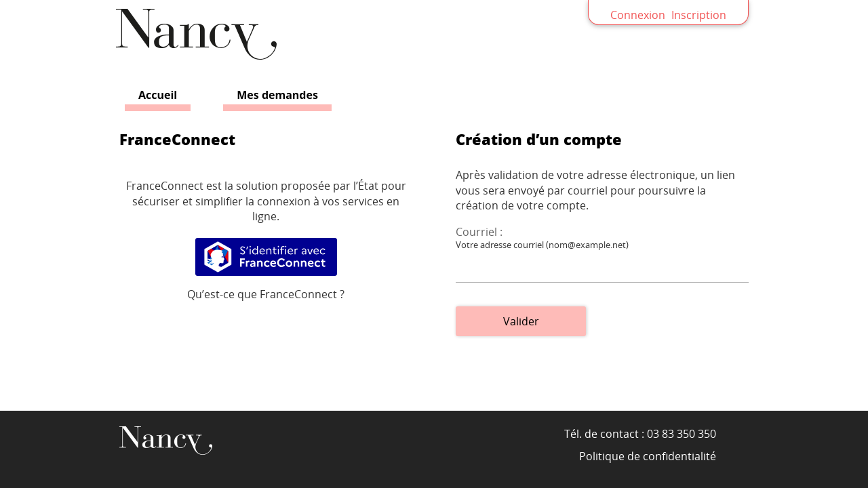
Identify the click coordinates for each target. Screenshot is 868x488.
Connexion (638, 15)
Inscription (699, 15)
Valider (521, 321)
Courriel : (479, 232)
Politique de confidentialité (648, 456)
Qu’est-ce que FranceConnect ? (266, 294)
